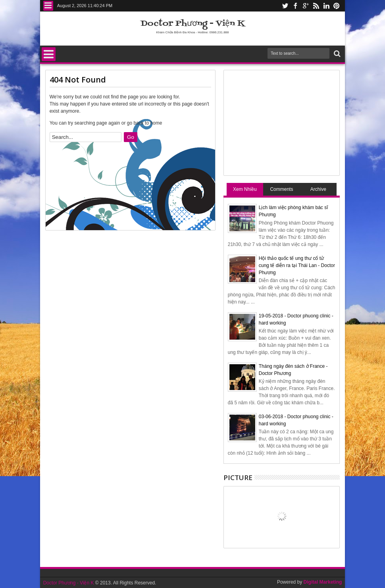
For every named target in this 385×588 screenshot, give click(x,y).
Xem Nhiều (245, 189)
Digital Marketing (323, 582)
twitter (285, 6)
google (306, 6)
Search (336, 54)
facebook (295, 6)
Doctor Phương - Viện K (193, 24)
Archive (318, 189)
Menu (48, 6)
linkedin (326, 6)
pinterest (337, 6)
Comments (281, 189)
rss (316, 6)
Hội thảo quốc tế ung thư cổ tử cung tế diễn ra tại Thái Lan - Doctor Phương (297, 265)
